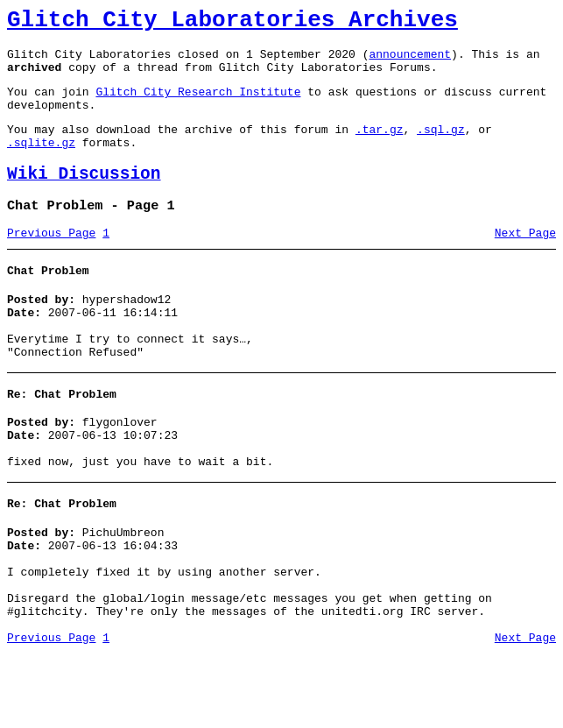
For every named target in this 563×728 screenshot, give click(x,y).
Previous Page (51, 262)
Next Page (525, 262)
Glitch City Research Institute (198, 104)
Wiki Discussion (84, 198)
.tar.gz (380, 147)
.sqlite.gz (41, 163)
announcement (410, 61)
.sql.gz (441, 147)
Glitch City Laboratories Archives (232, 23)
